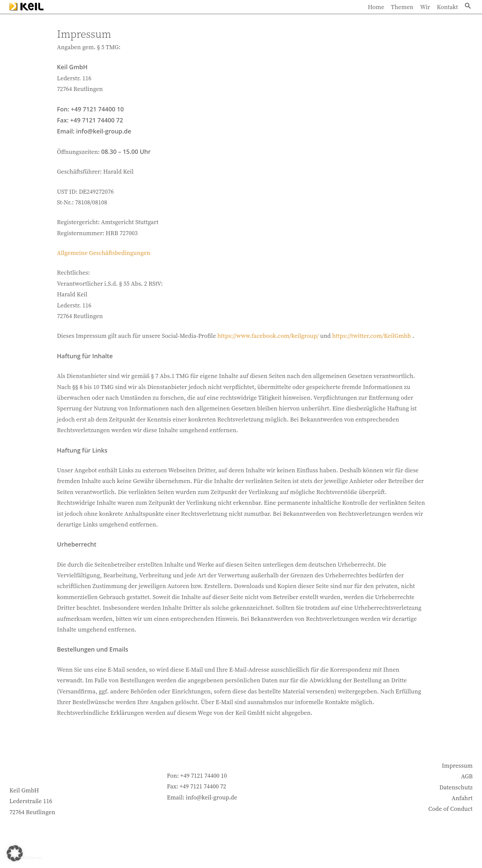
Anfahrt (462, 798)
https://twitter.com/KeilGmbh (372, 336)
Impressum (457, 765)
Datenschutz (456, 787)
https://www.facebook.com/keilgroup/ (268, 336)
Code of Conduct (451, 809)
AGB (467, 776)
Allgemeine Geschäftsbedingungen (104, 253)
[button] (468, 14)
